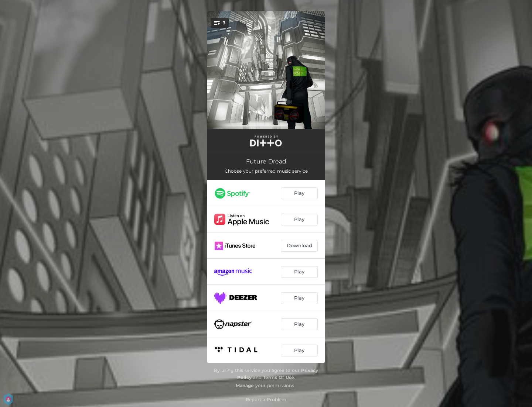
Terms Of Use (279, 377)
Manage (245, 385)
